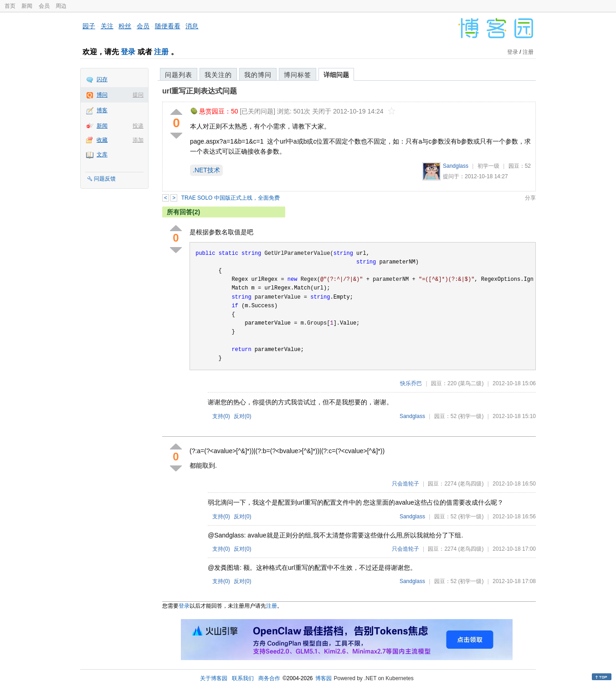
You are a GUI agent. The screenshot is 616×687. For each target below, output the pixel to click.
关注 (107, 26)
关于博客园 (214, 678)
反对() (243, 416)
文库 (102, 155)
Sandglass (456, 166)
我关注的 (218, 75)
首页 (10, 6)
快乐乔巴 (411, 383)
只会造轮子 (406, 484)
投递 (138, 126)
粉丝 (125, 26)
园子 (89, 26)
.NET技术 (206, 170)
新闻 (27, 6)
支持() (221, 416)
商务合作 (269, 678)
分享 (530, 198)
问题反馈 (105, 179)
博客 (102, 110)
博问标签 (298, 75)
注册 (161, 52)
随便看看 (168, 26)
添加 (138, 140)
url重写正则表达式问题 (200, 91)
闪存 (102, 79)
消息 (192, 26)
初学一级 (488, 166)
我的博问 (258, 75)
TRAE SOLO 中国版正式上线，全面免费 (231, 198)
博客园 (323, 678)
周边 (61, 6)
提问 (138, 95)
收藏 (102, 140)
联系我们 (243, 678)
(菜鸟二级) (471, 383)
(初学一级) (471, 416)
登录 (128, 52)
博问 (102, 95)
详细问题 (336, 75)
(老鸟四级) (471, 484)
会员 (44, 6)
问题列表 (179, 75)
